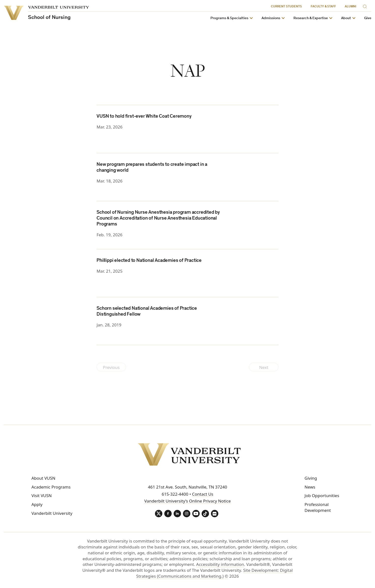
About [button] (346, 18)
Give (368, 18)
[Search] (366, 6)
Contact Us (203, 494)
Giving (311, 478)
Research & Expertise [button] (311, 18)
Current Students (286, 7)
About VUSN (43, 478)
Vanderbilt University (52, 513)
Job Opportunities (322, 496)
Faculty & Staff (323, 7)
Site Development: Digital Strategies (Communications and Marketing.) (215, 573)
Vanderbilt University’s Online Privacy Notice (187, 501)
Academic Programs (51, 487)
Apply (37, 504)
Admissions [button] (271, 18)
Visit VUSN (42, 496)
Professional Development (318, 507)
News (310, 487)
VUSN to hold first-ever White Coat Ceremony (144, 117)
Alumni (351, 7)
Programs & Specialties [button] (229, 18)
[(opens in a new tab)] (256, 177)
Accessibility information (220, 564)
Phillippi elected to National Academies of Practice (149, 261)
